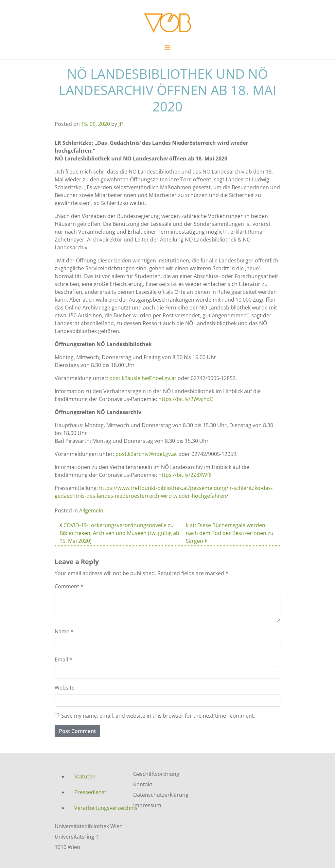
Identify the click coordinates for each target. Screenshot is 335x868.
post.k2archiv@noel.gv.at (146, 454)
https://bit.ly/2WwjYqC (186, 399)
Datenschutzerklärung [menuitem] (161, 795)
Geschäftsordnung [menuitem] (156, 774)
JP (121, 124)
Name (64, 631)
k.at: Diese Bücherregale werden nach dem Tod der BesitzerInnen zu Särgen (230, 533)
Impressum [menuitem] (147, 805)
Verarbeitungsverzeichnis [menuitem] (99, 808)
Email (63, 659)
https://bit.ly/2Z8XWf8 (185, 475)
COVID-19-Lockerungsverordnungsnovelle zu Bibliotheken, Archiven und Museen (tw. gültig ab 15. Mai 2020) (119, 533)
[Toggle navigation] (167, 50)
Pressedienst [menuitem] (90, 792)
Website (65, 688)
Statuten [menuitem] (85, 776)
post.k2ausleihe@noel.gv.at (143, 378)
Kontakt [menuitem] (143, 784)
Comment (69, 586)
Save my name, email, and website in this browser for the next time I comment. (158, 716)
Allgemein (91, 510)
